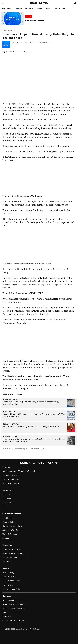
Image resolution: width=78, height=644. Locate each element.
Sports (39, 8)
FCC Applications (10, 558)
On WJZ (56, 8)
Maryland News (9, 30)
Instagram (7, 503)
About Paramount (10, 600)
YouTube (6, 495)
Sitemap (6, 538)
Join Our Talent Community (14, 608)
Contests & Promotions (12, 526)
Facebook (7, 499)
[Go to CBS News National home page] (39, 3)
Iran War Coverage (10, 475)
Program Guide (9, 522)
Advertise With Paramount (13, 604)
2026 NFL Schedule (11, 479)
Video (47, 8)
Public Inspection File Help (14, 554)
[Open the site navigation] (14, 3)
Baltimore (6, 8)
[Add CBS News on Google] (15, 52)
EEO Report (7, 562)
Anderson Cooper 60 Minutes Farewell (19, 471)
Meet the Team (9, 518)
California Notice (10, 577)
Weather (29, 8)
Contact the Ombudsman (13, 620)
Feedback (7, 616)
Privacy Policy (8, 573)
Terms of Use (8, 585)
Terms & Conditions (11, 534)
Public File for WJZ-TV (12, 549)
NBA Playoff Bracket (11, 483)
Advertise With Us (10, 530)
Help (4, 612)
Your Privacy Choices (11, 581)
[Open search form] (75, 3)
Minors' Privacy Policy (12, 589)
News (19, 8)
